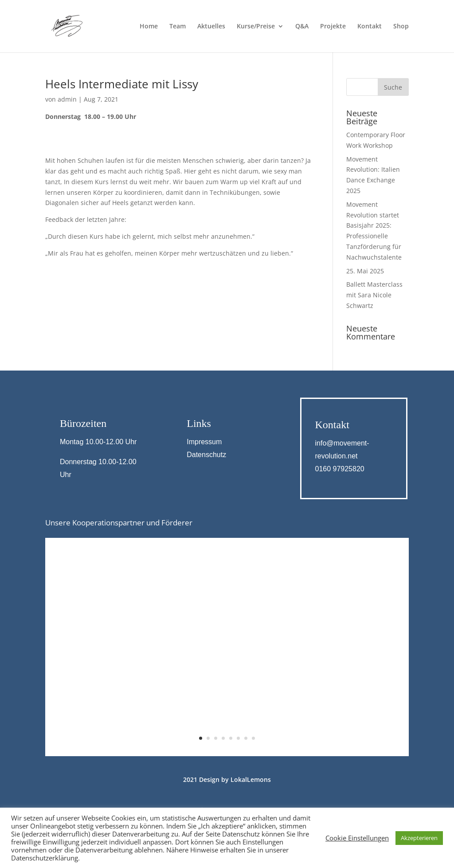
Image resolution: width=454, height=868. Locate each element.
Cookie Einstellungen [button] (357, 838)
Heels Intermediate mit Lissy (122, 84)
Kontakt (370, 27)
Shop (401, 27)
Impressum (204, 442)
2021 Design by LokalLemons (227, 779)
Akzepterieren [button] (419, 838)
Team (178, 27)
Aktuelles (211, 27)
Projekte (333, 27)
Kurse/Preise (256, 27)
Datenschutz (206, 455)
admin (67, 99)
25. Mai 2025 (365, 271)
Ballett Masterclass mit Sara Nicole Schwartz (374, 295)
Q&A (302, 27)
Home (149, 27)
